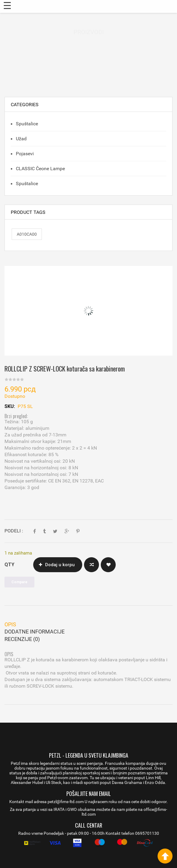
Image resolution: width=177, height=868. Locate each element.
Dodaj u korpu (60, 565)
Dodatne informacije (35, 632)
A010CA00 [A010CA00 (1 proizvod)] (27, 234)
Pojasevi (24, 154)
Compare (91, 565)
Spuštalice (26, 124)
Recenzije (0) (22, 639)
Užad (21, 139)
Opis (10, 624)
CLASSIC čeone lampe (40, 169)
